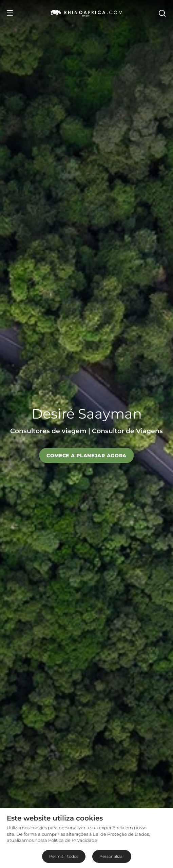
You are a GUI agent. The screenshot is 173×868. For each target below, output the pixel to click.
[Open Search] (162, 13)
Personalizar (112, 856)
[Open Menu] (10, 13)
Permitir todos (64, 856)
